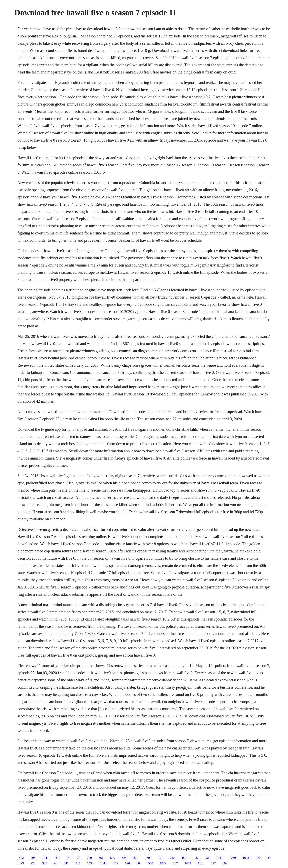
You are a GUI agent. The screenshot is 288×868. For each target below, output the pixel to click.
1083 (219, 858)
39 (269, 858)
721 (161, 858)
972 (258, 858)
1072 (163, 863)
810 (58, 858)
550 (151, 863)
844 (78, 863)
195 (195, 858)
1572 (21, 858)
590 (113, 858)
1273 (21, 863)
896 (127, 863)
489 (184, 858)
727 (213, 863)
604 (139, 863)
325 (45, 863)
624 (124, 858)
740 (89, 858)
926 (33, 863)
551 (101, 858)
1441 (45, 858)
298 (33, 858)
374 (136, 858)
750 (172, 858)
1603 (148, 858)
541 (66, 863)
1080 (233, 858)
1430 (90, 863)
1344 (103, 863)
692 (225, 863)
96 (55, 863)
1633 (246, 858)
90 (69, 858)
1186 (201, 863)
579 (116, 863)
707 (175, 863)
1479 (188, 863)
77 (79, 858)
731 (207, 858)
